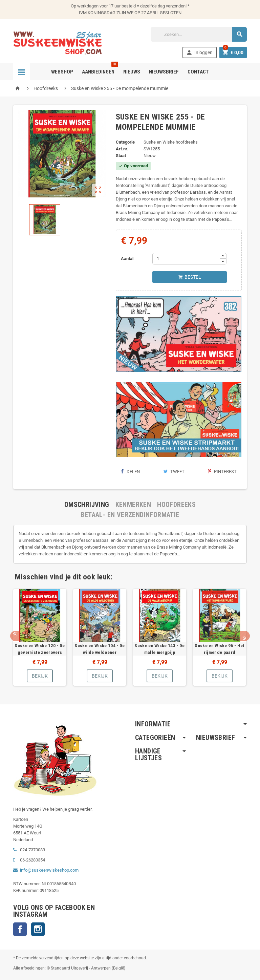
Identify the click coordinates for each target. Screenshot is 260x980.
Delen (130, 472)
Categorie (125, 142)
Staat (121, 156)
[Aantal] (186, 259)
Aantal (127, 259)
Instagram (38, 929)
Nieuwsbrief (164, 72)
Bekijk (40, 676)
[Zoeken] (199, 34)
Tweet (174, 472)
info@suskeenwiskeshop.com (49, 870)
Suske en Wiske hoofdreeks (171, 142)
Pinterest (222, 472)
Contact (198, 72)
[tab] (87, 505)
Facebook (20, 929)
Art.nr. (122, 149)
